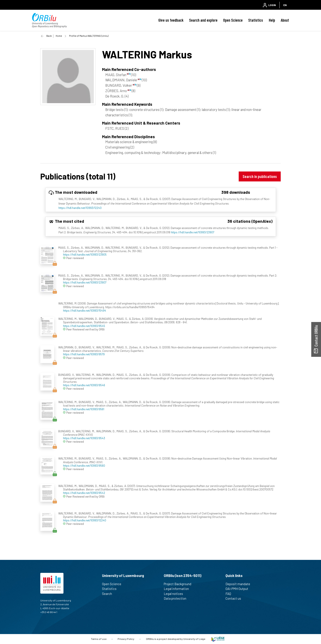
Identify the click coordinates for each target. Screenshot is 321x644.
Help (272, 20)
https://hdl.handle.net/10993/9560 (84, 465)
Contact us (235, 598)
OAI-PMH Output (239, 589)
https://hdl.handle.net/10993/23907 (193, 232)
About (285, 20)
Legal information (178, 589)
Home (59, 36)
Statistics (256, 20)
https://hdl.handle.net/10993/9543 (84, 438)
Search (109, 594)
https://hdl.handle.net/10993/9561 (84, 409)
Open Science (233, 20)
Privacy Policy (126, 639)
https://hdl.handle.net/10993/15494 (85, 310)
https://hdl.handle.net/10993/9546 (84, 385)
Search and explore (203, 20)
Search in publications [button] (260, 176)
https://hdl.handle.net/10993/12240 (80, 208)
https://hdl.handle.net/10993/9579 (84, 354)
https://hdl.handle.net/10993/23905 (85, 254)
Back (49, 36)
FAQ (230, 594)
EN (285, 5)
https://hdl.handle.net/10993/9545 (84, 326)
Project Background (179, 584)
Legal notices (175, 594)
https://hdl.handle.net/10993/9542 (84, 493)
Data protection (177, 598)
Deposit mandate (240, 584)
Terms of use (99, 639)
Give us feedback (171, 20)
